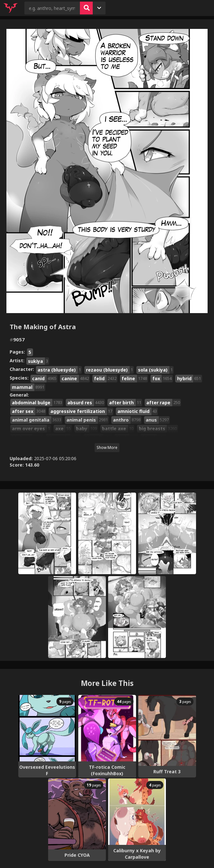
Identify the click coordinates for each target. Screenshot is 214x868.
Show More (107, 447)
